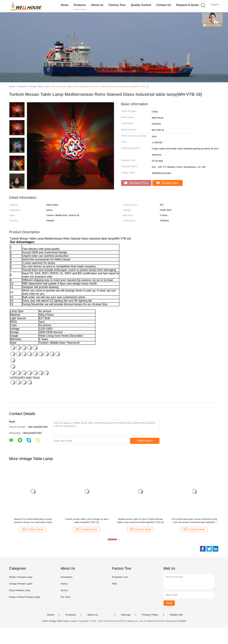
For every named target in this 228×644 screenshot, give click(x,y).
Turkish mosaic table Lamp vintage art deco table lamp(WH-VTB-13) (87, 521)
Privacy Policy (150, 615)
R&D (114, 584)
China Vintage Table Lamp (55, 621)
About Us (97, 5)
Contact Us (164, 5)
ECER (183, 621)
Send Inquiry (145, 441)
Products (80, 5)
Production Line (120, 577)
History (64, 584)
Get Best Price (136, 183)
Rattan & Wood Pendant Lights (25, 597)
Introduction (66, 577)
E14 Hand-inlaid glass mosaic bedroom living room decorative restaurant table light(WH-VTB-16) (194, 521)
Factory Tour (117, 5)
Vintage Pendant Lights (21, 584)
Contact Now (168, 183)
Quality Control (141, 5)
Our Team (65, 597)
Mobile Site (176, 615)
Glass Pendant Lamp (20, 590)
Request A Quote (188, 5)
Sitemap (126, 615)
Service (64, 590)
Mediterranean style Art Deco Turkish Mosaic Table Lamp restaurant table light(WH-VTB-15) (140, 521)
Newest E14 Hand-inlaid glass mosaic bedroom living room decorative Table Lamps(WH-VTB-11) (33, 521)
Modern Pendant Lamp (21, 577)
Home (65, 5)
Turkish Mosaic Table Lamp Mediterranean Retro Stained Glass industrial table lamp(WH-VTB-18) (100, 86)
